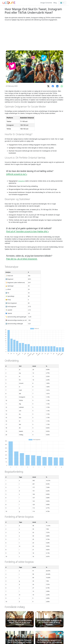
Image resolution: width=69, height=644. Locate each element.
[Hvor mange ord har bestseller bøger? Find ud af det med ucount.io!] (20, 619)
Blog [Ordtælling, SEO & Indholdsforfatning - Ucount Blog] (55, 3)
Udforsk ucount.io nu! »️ (17, 174)
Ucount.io (21, 181)
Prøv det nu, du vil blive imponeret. (22, 259)
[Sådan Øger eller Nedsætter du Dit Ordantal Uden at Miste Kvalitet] (49, 619)
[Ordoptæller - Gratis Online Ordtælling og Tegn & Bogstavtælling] (9, 3)
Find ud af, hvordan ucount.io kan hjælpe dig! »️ (27, 231)
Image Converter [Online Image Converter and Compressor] (46, 3)
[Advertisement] (34, 36)
